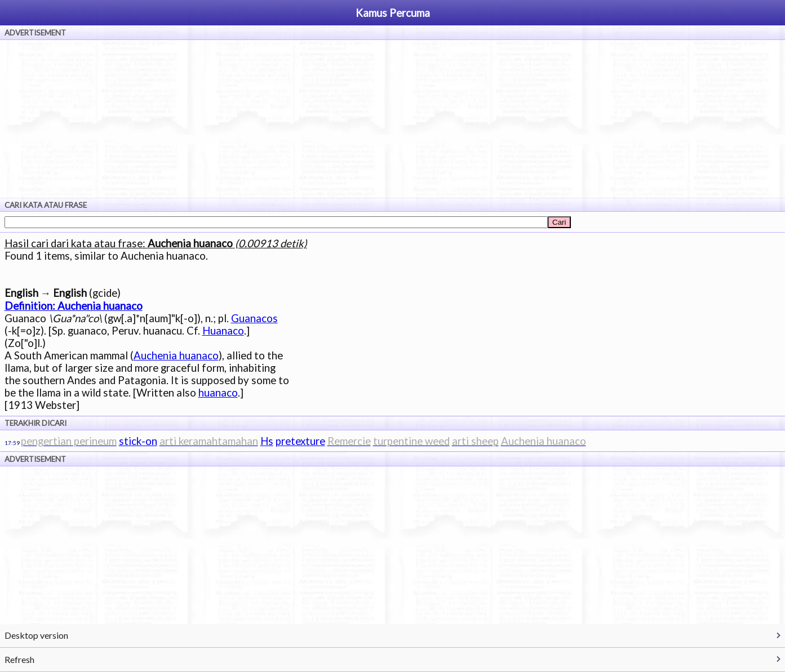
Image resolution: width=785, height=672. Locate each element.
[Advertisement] (393, 119)
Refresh (19, 659)
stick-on (138, 441)
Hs (267, 441)
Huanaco (223, 331)
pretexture (300, 441)
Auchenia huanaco (176, 355)
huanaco (218, 393)
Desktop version (36, 635)
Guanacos (254, 318)
